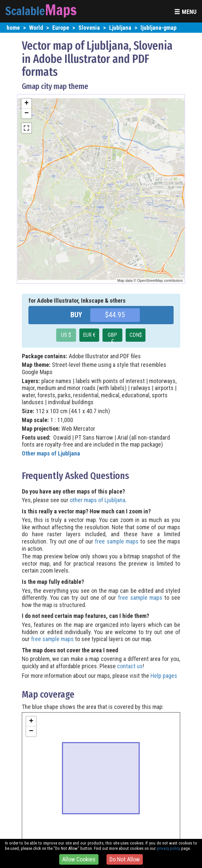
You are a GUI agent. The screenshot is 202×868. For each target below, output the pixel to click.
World (36, 28)
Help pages (164, 676)
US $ (66, 335)
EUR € (89, 335)
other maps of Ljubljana (98, 500)
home (13, 28)
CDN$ (136, 335)
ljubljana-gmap (159, 28)
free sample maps (117, 541)
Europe (61, 28)
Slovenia (89, 28)
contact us (130, 666)
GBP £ (112, 337)
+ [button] (27, 104)
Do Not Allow (125, 859)
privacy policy (168, 848)
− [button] (27, 113)
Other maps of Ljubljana (51, 453)
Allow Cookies (79, 859)
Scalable (25, 11)
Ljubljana (120, 28)
